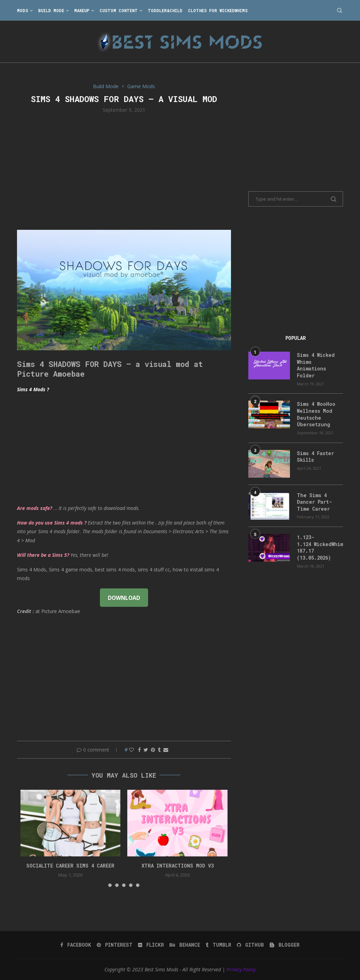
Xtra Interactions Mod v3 (178, 866)
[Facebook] (76, 945)
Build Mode (51, 10)
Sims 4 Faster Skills (315, 457)
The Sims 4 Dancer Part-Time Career (314, 502)
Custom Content (119, 10)
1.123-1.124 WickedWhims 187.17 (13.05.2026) (320, 547)
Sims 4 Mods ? (33, 389)
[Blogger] (285, 945)
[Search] (340, 10)
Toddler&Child (165, 10)
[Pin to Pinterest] (153, 750)
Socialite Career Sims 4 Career (70, 866)
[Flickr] (151, 945)
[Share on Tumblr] (159, 750)
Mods (23, 10)
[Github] (250, 945)
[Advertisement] (124, 171)
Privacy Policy (241, 969)
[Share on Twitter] (146, 750)
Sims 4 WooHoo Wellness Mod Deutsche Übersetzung (316, 414)
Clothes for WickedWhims (218, 10)
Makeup (82, 10)
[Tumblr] (218, 945)
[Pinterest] (115, 945)
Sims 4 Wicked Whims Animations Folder (316, 365)
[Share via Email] (166, 750)
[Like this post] (131, 750)
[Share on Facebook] (139, 750)
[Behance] (185, 945)
